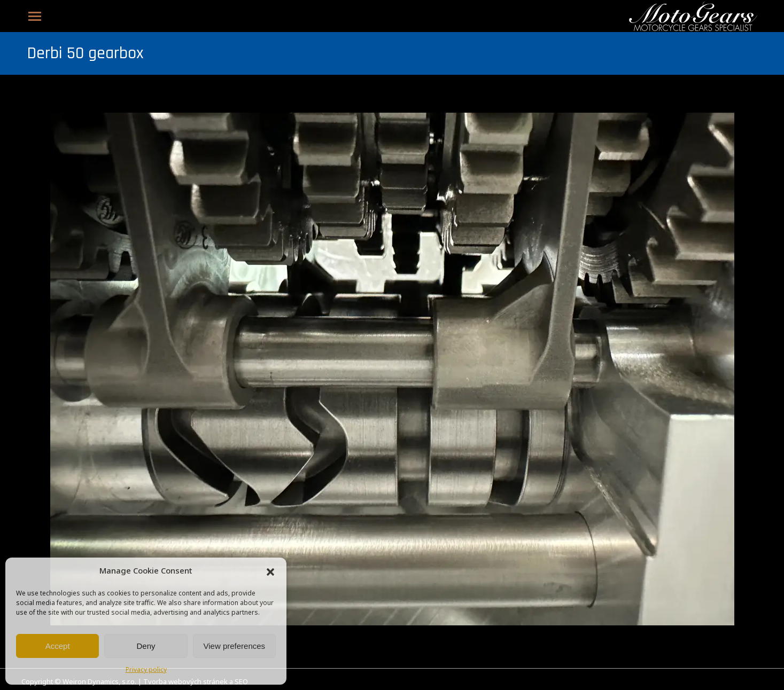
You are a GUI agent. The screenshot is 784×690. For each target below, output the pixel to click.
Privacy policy (146, 670)
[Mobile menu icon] (35, 16)
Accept (58, 646)
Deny (146, 646)
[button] (270, 572)
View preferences (235, 646)
